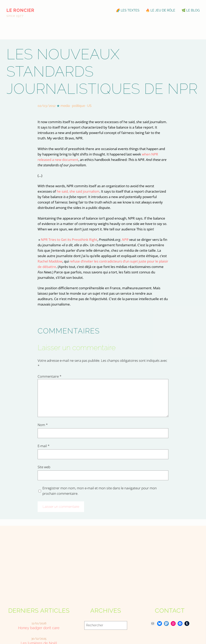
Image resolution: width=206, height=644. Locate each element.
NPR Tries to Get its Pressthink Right (69, 240)
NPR (125, 240)
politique (78, 106)
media (65, 106)
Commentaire (49, 376)
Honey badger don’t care (39, 628)
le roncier (20, 10)
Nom (43, 425)
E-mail (44, 446)
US (89, 106)
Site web (44, 467)
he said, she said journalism (78, 191)
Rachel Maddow (50, 261)
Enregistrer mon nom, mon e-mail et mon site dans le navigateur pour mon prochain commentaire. (100, 491)
